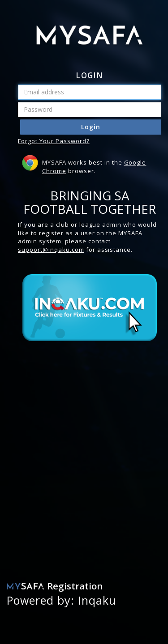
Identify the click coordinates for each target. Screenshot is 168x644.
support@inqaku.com (51, 250)
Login (91, 127)
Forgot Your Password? (54, 141)
